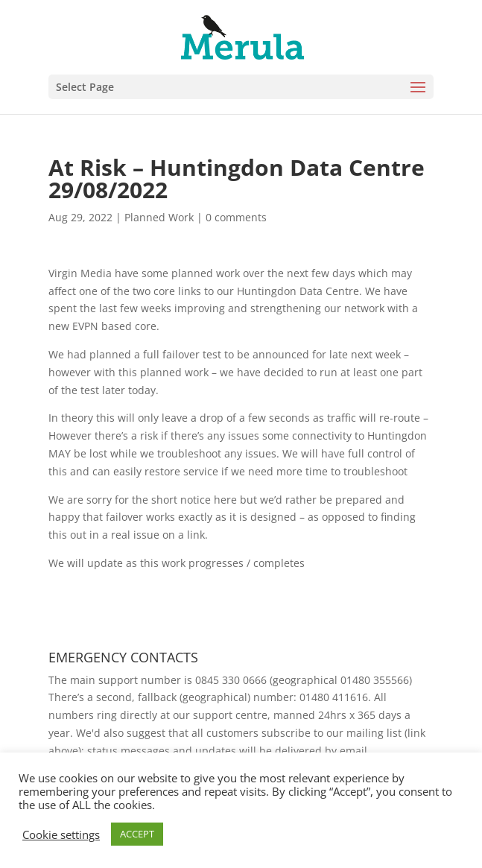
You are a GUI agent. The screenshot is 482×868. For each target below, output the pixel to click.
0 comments (236, 217)
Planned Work (159, 217)
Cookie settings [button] (61, 834)
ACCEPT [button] (137, 834)
